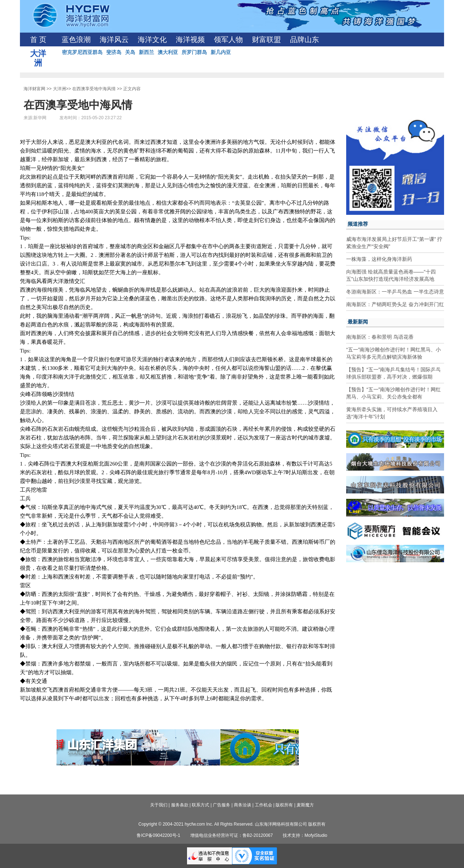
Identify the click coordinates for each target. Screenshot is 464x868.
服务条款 (180, 805)
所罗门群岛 (194, 52)
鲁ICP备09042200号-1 (158, 835)
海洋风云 (114, 39)
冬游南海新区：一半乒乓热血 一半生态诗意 (395, 292)
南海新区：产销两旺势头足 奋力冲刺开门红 (395, 304)
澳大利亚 (168, 52)
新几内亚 (221, 52)
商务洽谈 (243, 805)
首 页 (38, 39)
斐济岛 (114, 52)
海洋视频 (190, 39)
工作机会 (264, 805)
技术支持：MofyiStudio (305, 835)
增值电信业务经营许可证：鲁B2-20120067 (232, 835)
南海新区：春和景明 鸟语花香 (380, 337)
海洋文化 (152, 39)
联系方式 (200, 805)
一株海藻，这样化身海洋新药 (379, 259)
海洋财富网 (34, 89)
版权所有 (284, 805)
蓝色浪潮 (76, 39)
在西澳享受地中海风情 (94, 89)
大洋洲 (59, 89)
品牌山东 (304, 39)
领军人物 (228, 39)
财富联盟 (266, 39)
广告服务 (221, 805)
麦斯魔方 (305, 805)
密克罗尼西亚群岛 (82, 52)
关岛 (130, 52)
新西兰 (146, 52)
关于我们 (159, 805)
